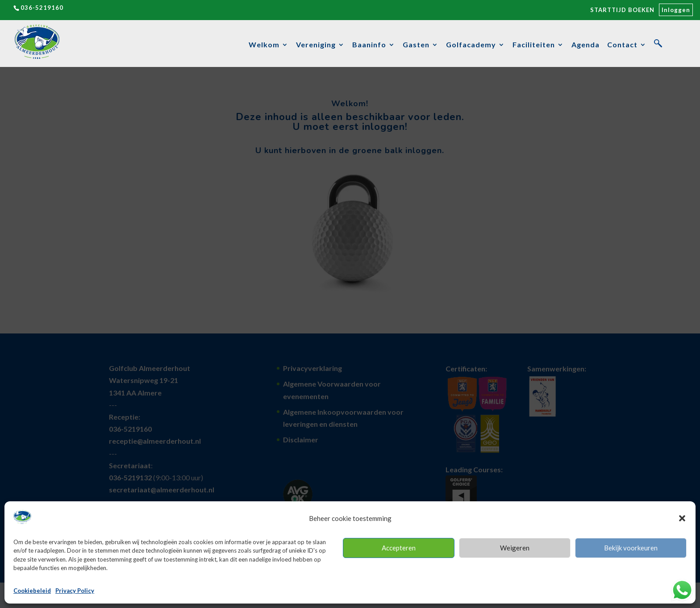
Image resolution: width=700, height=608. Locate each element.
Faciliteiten (534, 45)
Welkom (264, 45)
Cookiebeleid (32, 591)
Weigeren (515, 548)
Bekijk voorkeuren (631, 548)
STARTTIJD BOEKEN (622, 10)
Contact (622, 45)
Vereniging (316, 45)
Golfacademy (471, 45)
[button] (682, 518)
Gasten (416, 45)
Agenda (585, 45)
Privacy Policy (75, 591)
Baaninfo (369, 45)
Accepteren (399, 548)
